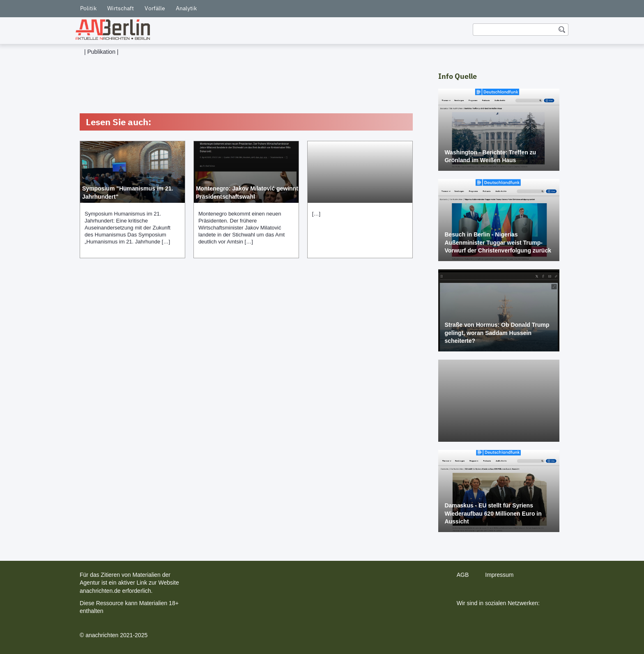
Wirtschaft (121, 8)
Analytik (186, 8)
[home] (113, 30)
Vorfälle (155, 8)
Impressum (499, 575)
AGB (463, 575)
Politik (88, 8)
